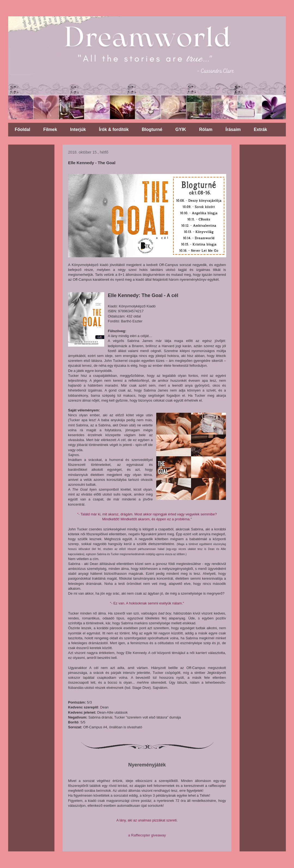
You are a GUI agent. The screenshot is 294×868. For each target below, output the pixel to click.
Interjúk (78, 129)
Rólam (206, 129)
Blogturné (152, 129)
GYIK (181, 129)
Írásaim (233, 129)
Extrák (260, 129)
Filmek (50, 129)
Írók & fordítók (114, 129)
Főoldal (22, 129)
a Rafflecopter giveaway (147, 835)
